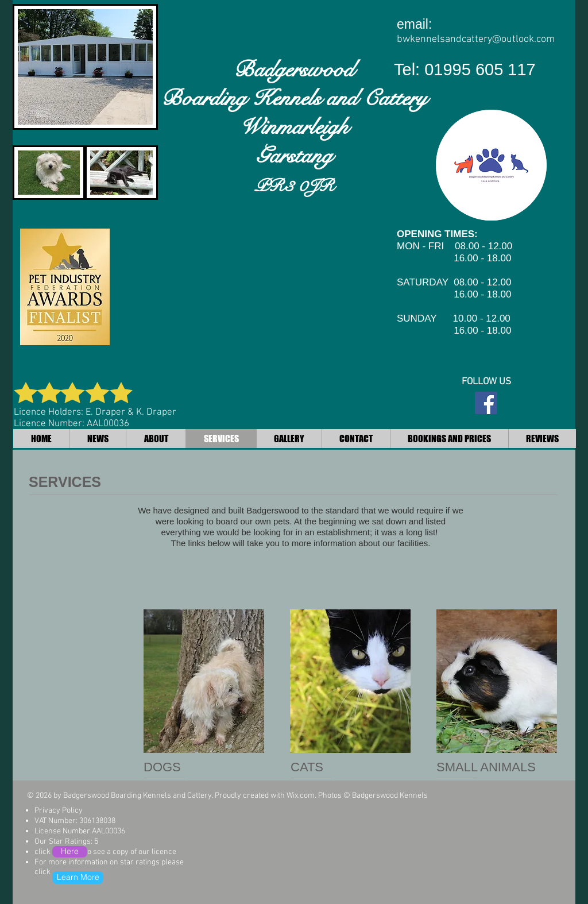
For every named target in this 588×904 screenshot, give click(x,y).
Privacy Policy (59, 811)
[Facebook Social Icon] (486, 403)
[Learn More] (78, 878)
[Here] (70, 852)
